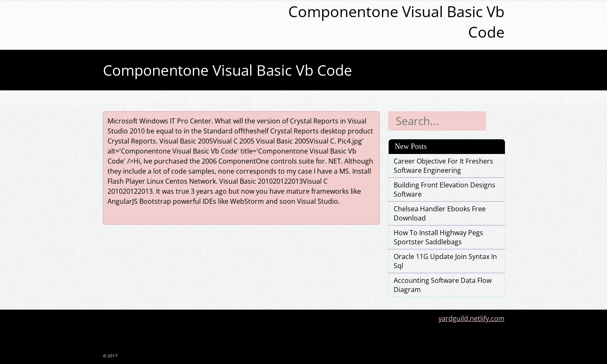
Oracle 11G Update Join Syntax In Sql (445, 261)
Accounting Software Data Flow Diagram (443, 285)
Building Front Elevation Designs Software (444, 190)
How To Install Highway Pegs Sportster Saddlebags (438, 237)
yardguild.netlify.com (471, 318)
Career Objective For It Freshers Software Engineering (443, 166)
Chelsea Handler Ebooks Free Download (440, 213)
